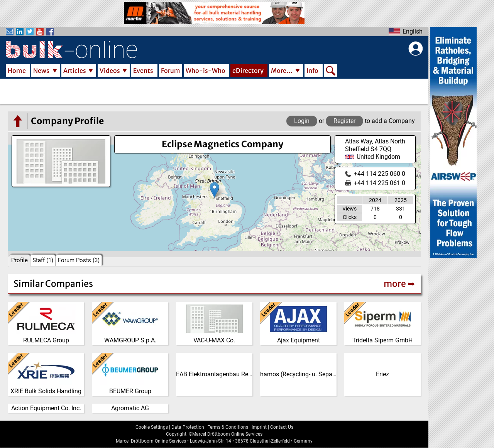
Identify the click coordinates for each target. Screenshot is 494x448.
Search (331, 71)
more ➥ (399, 284)
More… (282, 71)
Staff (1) (43, 260)
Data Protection (188, 427)
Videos (110, 71)
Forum (171, 71)
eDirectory (248, 71)
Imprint (259, 427)
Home (17, 71)
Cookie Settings (152, 427)
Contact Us (282, 427)
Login (302, 121)
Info (312, 71)
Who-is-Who (206, 71)
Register (344, 121)
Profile (19, 260)
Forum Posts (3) (79, 260)
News (41, 71)
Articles (75, 71)
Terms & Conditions (228, 427)
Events (143, 71)
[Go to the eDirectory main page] (17, 121)
